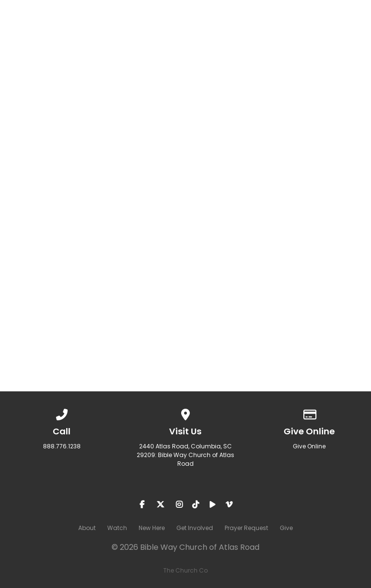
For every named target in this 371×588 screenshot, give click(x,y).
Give (286, 528)
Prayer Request (246, 528)
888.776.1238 (62, 446)
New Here (152, 528)
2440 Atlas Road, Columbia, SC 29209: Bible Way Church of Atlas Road (185, 455)
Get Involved (195, 528)
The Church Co (185, 570)
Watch (117, 528)
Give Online (309, 446)
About (87, 528)
